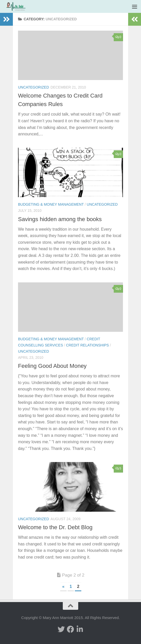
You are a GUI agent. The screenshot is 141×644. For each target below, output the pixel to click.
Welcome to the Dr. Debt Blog (55, 527)
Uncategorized (33, 87)
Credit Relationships (87, 345)
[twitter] (61, 629)
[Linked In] (80, 629)
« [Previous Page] (63, 586)
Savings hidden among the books (60, 219)
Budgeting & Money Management (51, 204)
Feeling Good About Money (52, 366)
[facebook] (70, 629)
